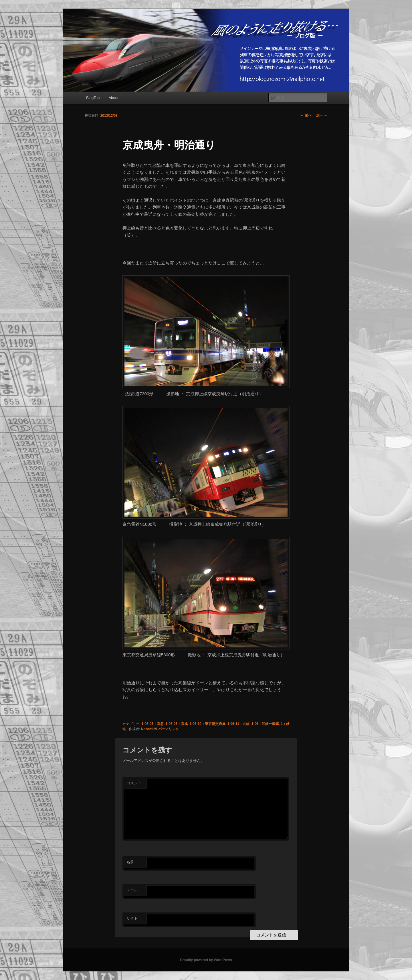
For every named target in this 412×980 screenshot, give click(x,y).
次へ (322, 115)
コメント (134, 783)
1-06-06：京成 (177, 724)
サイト (132, 918)
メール (132, 890)
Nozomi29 (149, 729)
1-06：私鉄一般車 (265, 724)
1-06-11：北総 (238, 724)
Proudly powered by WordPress (206, 960)
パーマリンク (169, 729)
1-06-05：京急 (153, 724)
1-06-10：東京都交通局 (208, 724)
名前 (130, 862)
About (114, 98)
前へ (306, 115)
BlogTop (93, 98)
